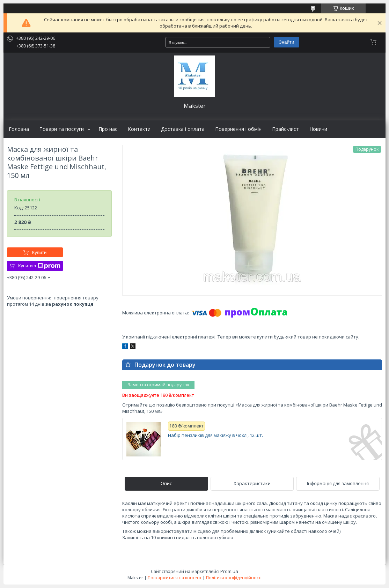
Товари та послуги (62, 129)
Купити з (39, 266)
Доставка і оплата (183, 129)
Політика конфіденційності (234, 578)
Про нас (108, 129)
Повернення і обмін (238, 129)
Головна (19, 129)
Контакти (139, 129)
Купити (39, 252)
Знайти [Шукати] (287, 42)
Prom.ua (229, 571)
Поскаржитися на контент (175, 578)
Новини (318, 129)
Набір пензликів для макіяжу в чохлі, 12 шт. (215, 435)
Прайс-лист (285, 129)
